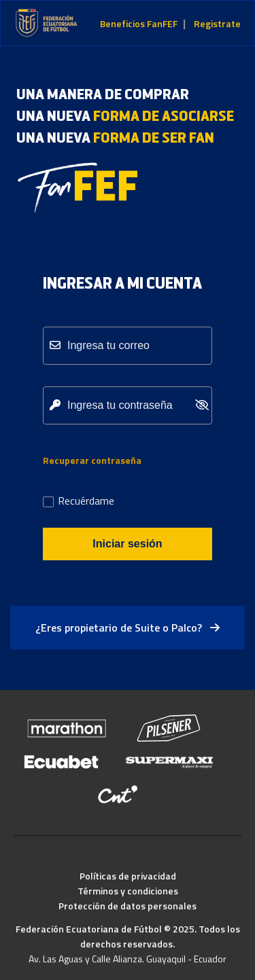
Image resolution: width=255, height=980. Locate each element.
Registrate (217, 23)
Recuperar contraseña (92, 460)
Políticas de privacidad (128, 876)
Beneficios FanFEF (139, 23)
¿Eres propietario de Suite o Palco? (128, 628)
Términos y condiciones (128, 891)
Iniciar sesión (127, 544)
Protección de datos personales (128, 906)
